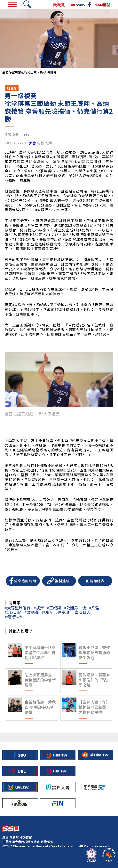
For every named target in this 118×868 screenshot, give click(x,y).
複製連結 (62, 581)
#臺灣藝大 (81, 612)
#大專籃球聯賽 (18, 608)
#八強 (94, 608)
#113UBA (13, 612)
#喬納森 (32, 612)
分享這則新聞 (25, 581)
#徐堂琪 (62, 612)
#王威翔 (54, 608)
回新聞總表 (95, 581)
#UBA (47, 612)
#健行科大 (14, 617)
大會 (33, 143)
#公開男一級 (75, 608)
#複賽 (39, 608)
